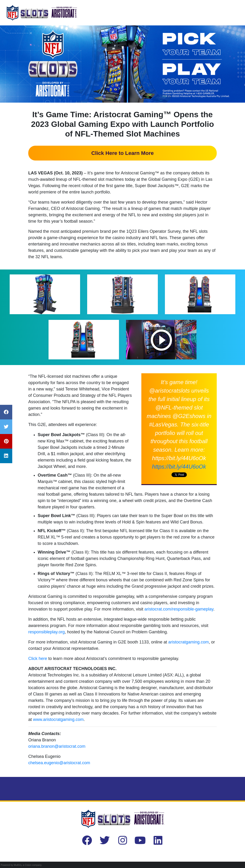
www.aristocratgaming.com (58, 719)
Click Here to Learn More (122, 153)
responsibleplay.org (47, 632)
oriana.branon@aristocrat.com (57, 746)
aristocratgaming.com (188, 642)
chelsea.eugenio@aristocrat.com (59, 763)
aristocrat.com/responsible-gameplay (179, 609)
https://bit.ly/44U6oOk (179, 467)
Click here (38, 659)
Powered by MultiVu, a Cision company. (21, 865)
